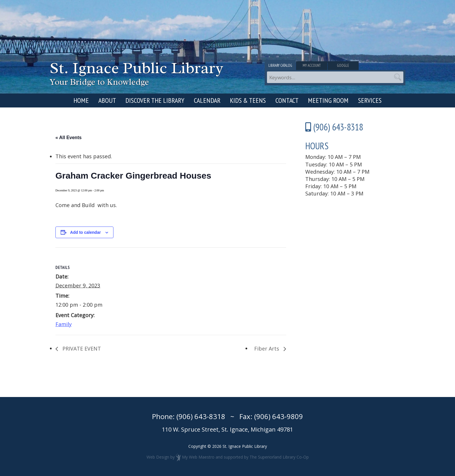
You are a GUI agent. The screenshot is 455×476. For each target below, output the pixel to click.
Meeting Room (328, 100)
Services (370, 100)
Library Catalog (288, 66)
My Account (335, 66)
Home (81, 100)
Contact (287, 100)
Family (64, 324)
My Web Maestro (198, 457)
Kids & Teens (248, 100)
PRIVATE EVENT (81, 349)
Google (382, 66)
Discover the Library (155, 100)
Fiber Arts (267, 349)
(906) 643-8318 (201, 416)
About (107, 100)
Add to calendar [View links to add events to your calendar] (86, 232)
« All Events (68, 138)
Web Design (158, 457)
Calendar (207, 100)
